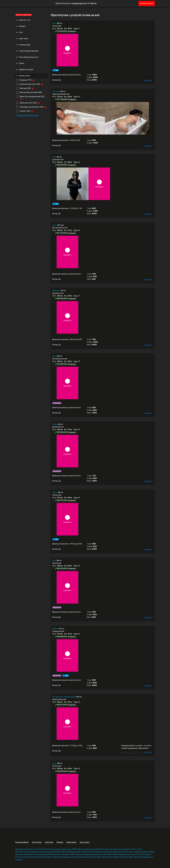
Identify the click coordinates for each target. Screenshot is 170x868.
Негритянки (49, 852)
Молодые (58, 857)
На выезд (118, 849)
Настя (55, 225)
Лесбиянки (100, 849)
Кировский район (142, 852)
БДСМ (34, 857)
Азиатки (127, 849)
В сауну (40, 852)
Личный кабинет (147, 3)
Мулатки (66, 852)
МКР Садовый (77, 854)
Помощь (60, 842)
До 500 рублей (109, 857)
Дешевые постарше (72, 857)
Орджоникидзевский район (96, 854)
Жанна (55, 492)
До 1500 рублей (137, 857)
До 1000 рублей (122, 857)
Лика (55, 157)
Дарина (56, 629)
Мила (55, 356)
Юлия (55, 23)
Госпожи (91, 852)
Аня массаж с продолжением (64, 697)
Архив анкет (71, 842)
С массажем (40, 849)
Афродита (57, 291)
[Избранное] (133, 3)
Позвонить (72, 31)
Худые (73, 852)
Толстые (136, 849)
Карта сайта (85, 842)
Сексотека (49, 842)
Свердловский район (127, 854)
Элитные (109, 849)
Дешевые (85, 857)
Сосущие (148, 854)
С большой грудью (54, 849)
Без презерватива (86, 849)
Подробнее (148, 80)
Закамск (29, 854)
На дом (32, 852)
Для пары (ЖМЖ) (71, 849)
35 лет (140, 854)
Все (100, 857)
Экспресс (42, 857)
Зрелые (50, 857)
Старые (94, 857)
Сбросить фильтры (24, 15)
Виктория (56, 91)
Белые (58, 852)
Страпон (30, 849)
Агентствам (37, 842)
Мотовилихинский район (60, 854)
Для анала (82, 852)
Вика (54, 560)
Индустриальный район (124, 852)
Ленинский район (41, 854)
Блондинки (21, 849)
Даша (55, 763)
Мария (55, 424)
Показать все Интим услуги (27, 115)
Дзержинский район (104, 852)
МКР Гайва (113, 854)
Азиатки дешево (23, 857)
